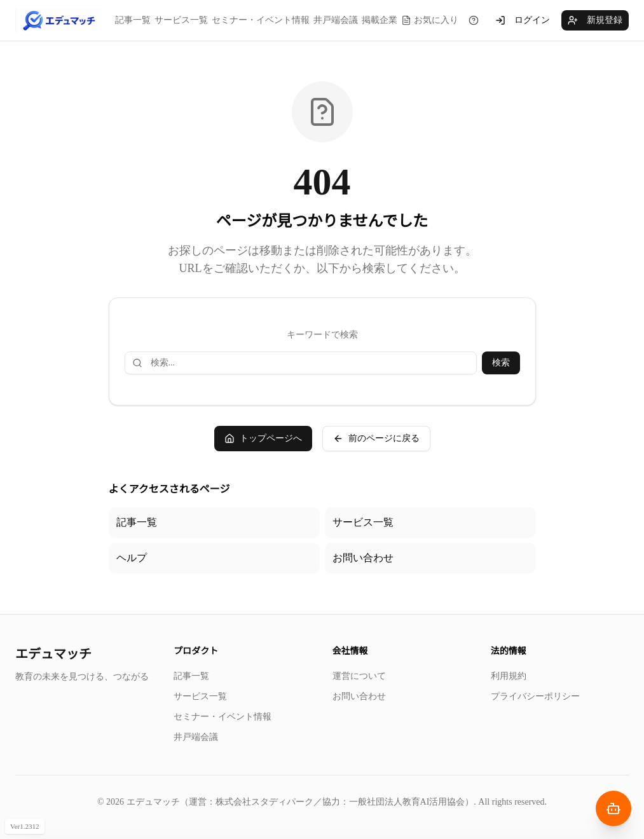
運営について (359, 676)
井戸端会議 (336, 20)
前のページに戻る (376, 439)
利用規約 (509, 676)
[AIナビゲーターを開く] (613, 808)
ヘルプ (132, 558)
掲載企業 (380, 20)
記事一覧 (133, 20)
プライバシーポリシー (535, 696)
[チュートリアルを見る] (474, 20)
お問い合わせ (363, 558)
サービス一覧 (181, 20)
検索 (501, 363)
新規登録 (595, 20)
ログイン (523, 20)
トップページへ (263, 439)
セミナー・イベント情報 (261, 20)
